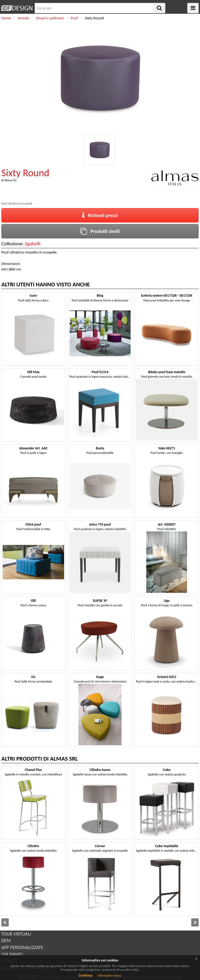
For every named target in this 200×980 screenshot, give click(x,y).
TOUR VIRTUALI (16, 934)
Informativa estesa (110, 976)
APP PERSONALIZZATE (22, 947)
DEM (6, 941)
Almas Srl (10, 180)
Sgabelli (33, 244)
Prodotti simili (100, 231)
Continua (85, 975)
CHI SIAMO (12, 954)
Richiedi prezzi (100, 215)
